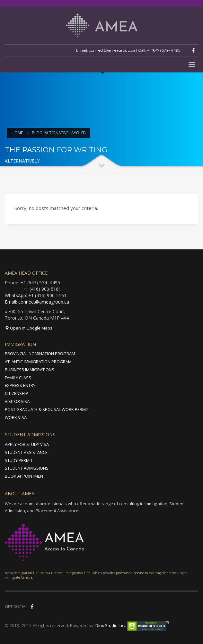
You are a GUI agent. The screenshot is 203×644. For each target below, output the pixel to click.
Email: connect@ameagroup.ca (37, 302)
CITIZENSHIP (17, 393)
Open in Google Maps (29, 328)
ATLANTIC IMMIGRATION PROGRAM (38, 362)
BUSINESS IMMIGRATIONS (30, 370)
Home (17, 133)
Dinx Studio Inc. (110, 625)
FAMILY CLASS (18, 378)
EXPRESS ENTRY (20, 385)
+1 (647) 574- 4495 (164, 50)
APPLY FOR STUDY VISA (27, 444)
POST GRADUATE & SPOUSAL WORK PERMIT (47, 409)
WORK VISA (16, 417)
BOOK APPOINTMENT (25, 476)
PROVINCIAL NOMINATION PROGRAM (40, 354)
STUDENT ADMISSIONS (27, 468)
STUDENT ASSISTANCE (26, 452)
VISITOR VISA (17, 401)
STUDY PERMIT (19, 460)
